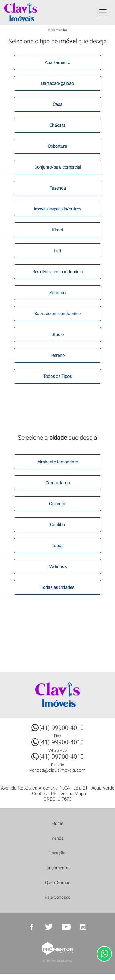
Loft (57, 251)
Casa (58, 104)
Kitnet (57, 230)
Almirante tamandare (58, 462)
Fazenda (58, 188)
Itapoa (57, 546)
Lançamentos (57, 868)
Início (52, 30)
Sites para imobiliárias (58, 961)
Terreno (57, 355)
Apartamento (57, 62)
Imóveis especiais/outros (57, 209)
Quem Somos (58, 882)
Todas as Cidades (57, 587)
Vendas (62, 30)
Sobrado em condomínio (57, 314)
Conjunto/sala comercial (58, 167)
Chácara (57, 125)
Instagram (83, 927)
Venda (58, 838)
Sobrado (57, 293)
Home (57, 823)
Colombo (58, 504)
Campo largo (58, 483)
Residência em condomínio (57, 272)
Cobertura (57, 146)
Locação (57, 853)
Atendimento (104, 954)
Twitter (49, 927)
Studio (58, 334)
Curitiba (57, 525)
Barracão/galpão (57, 83)
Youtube (66, 927)
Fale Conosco (58, 897)
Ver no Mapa (73, 794)
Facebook (32, 927)
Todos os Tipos (57, 376)
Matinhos (57, 566)
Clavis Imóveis (58, 695)
